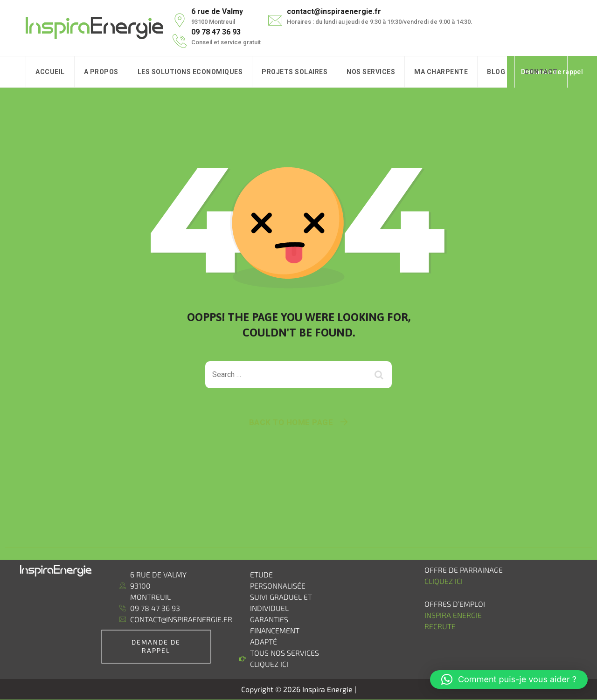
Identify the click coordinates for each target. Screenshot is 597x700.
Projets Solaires (295, 72)
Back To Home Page (291, 422)
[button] (509, 679)
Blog (496, 72)
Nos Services (371, 72)
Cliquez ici (444, 581)
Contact (541, 72)
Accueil (50, 72)
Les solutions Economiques (190, 72)
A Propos (101, 72)
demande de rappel (156, 646)
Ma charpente (441, 72)
